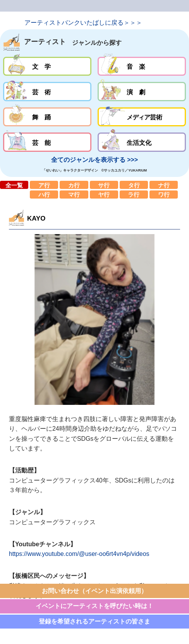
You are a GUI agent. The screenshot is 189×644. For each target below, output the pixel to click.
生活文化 (142, 142)
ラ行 (134, 195)
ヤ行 (104, 195)
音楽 (142, 66)
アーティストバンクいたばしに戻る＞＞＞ (83, 23)
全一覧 (14, 185)
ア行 (44, 185)
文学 (47, 66)
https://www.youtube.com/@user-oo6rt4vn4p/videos (79, 554)
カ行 (74, 185)
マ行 (74, 195)
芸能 (47, 142)
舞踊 (47, 117)
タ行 (134, 185)
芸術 (47, 92)
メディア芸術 (142, 117)
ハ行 (44, 195)
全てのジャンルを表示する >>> (94, 160)
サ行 (104, 185)
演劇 (142, 92)
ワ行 (164, 195)
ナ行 (164, 185)
